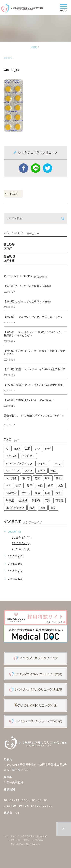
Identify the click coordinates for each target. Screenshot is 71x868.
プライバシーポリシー (20, 840)
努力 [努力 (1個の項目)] (37, 478)
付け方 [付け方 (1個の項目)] (26, 478)
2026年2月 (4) (21, 543)
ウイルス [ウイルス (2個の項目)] (43, 463)
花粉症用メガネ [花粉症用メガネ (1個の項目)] (15, 508)
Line (36, 168)
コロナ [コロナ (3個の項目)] (57, 463)
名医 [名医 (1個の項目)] (58, 478)
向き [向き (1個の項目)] (9, 486)
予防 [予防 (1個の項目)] (53, 471)
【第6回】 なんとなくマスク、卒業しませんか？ (33, 317)
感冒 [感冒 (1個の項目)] (50, 486)
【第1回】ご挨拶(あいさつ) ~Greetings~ (29, 400)
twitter (48, 168)
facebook (23, 168)
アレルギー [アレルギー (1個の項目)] (28, 456)
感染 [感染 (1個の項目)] (61, 486)
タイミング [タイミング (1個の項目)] (12, 471)
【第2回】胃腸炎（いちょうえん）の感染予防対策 (35, 385)
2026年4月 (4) (21, 537)
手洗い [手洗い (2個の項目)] (26, 493)
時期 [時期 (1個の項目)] (48, 493)
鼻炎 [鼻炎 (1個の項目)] (53, 508)
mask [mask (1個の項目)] (17, 449)
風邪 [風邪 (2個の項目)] (43, 508)
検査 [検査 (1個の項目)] (58, 493)
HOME (34, 47)
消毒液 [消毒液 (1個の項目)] (10, 500)
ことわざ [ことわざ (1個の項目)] (11, 456)
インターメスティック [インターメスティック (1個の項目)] (19, 463)
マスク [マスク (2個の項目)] (28, 471)
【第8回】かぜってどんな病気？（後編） (28, 286)
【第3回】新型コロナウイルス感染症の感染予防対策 (36, 369)
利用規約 (37, 840)
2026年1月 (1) (21, 549)
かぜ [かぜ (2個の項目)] (48, 449)
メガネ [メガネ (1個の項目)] (41, 471)
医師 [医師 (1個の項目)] (48, 478)
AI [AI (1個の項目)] (7, 449)
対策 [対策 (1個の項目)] (19, 486)
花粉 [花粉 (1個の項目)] (48, 500)
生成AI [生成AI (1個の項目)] (23, 500)
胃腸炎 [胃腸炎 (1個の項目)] (36, 500)
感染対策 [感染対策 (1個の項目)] (11, 493)
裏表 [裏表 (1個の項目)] (32, 508)
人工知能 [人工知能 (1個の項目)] (11, 478)
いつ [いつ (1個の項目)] (37, 449)
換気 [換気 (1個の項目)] (37, 493)
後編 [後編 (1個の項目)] (40, 486)
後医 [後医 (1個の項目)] (30, 486)
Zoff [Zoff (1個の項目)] (27, 449)
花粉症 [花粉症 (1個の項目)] (59, 500)
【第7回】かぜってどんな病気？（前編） (28, 301)
